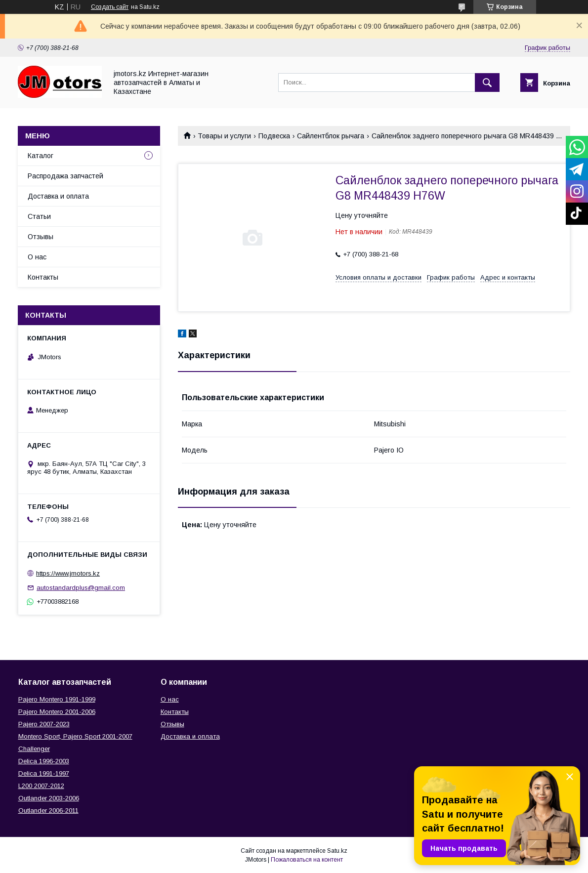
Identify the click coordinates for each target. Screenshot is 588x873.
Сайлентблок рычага (331, 136)
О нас (37, 257)
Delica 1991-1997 (44, 773)
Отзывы (41, 237)
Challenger (34, 749)
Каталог (41, 156)
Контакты (43, 277)
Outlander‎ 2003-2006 (49, 798)
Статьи (39, 216)
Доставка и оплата (58, 196)
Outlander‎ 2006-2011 (48, 811)
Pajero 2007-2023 (44, 724)
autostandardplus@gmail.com (81, 588)
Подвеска (274, 136)
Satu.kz (337, 851)
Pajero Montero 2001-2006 (57, 712)
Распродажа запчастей (65, 176)
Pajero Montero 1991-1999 (57, 699)
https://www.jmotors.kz (68, 573)
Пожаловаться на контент (307, 860)
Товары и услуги (224, 136)
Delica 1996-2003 (44, 761)
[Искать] (487, 83)
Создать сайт (110, 7)
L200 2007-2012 (41, 786)
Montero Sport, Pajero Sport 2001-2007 (75, 736)
